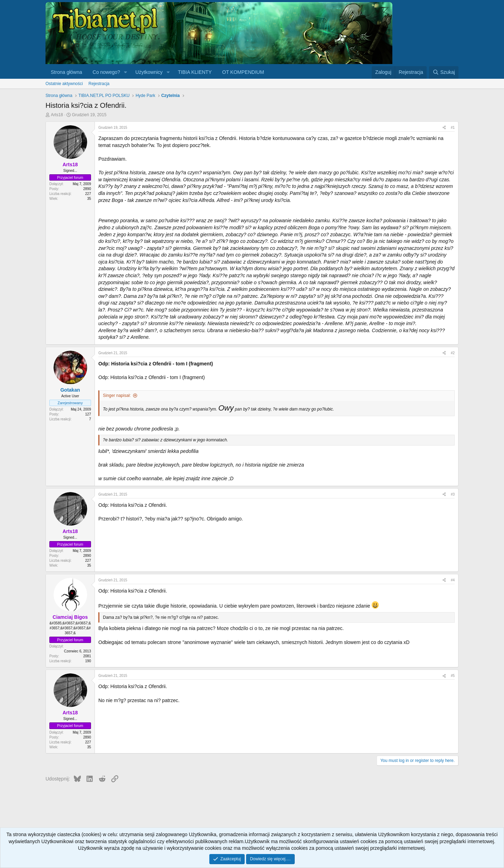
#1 (453, 128)
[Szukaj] (444, 72)
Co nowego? (107, 72)
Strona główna (66, 72)
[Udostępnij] (444, 128)
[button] (125, 72)
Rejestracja (99, 84)
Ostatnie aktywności (64, 84)
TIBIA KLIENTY (195, 72)
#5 (453, 676)
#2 (453, 353)
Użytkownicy (149, 72)
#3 (453, 494)
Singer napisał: (117, 395)
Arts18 (57, 115)
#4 (453, 580)
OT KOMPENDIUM (243, 72)
